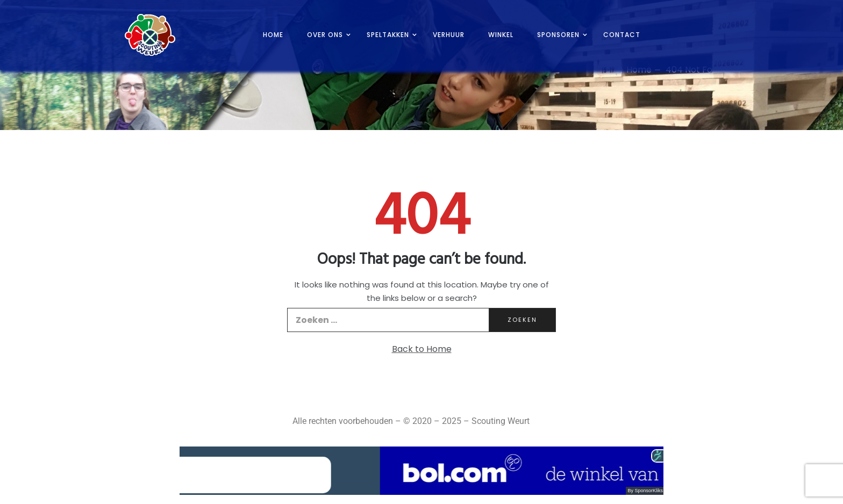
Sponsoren (558, 35)
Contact (622, 35)
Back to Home (422, 349)
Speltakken (388, 35)
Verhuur (449, 35)
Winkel (501, 35)
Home (273, 35)
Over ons (325, 35)
